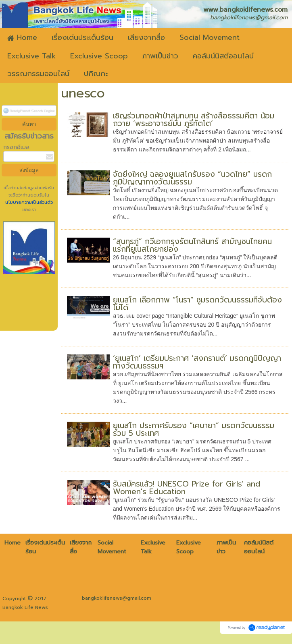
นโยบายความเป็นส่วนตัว (29, 202)
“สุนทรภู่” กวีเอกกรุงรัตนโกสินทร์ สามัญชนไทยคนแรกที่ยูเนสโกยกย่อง (192, 245)
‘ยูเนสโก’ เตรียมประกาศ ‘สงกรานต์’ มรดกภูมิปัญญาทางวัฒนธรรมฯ (197, 362)
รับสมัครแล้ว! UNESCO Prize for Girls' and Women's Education (187, 488)
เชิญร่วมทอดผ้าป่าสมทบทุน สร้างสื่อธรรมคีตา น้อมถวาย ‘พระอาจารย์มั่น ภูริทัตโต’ (194, 120)
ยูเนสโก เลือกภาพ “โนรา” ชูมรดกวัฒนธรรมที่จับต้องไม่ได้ (197, 304)
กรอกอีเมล (16, 147)
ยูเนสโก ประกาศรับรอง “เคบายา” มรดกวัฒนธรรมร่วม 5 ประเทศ (194, 429)
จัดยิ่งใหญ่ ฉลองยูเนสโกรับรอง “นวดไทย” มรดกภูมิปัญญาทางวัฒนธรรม (192, 178)
